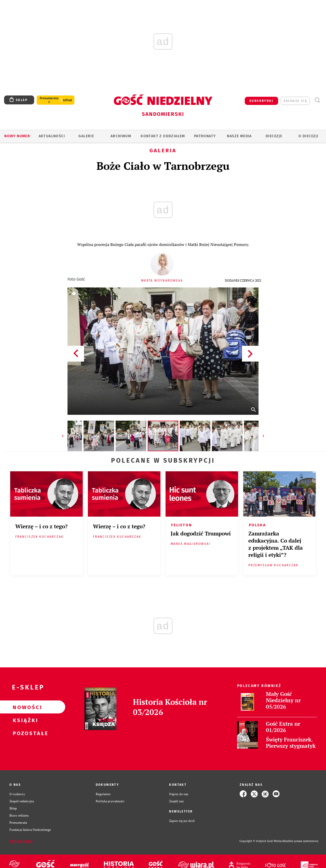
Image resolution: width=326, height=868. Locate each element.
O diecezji (308, 136)
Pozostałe (24, 733)
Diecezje (274, 136)
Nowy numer (17, 136)
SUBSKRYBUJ (261, 101)
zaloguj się (295, 101)
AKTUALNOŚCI (52, 136)
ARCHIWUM (121, 136)
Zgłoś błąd (21, 841)
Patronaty (205, 136)
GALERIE (86, 136)
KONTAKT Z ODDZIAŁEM (163, 136)
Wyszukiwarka (317, 100)
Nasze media (239, 136)
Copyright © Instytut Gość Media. (261, 841)
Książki (24, 720)
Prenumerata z (49, 100)
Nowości (24, 707)
